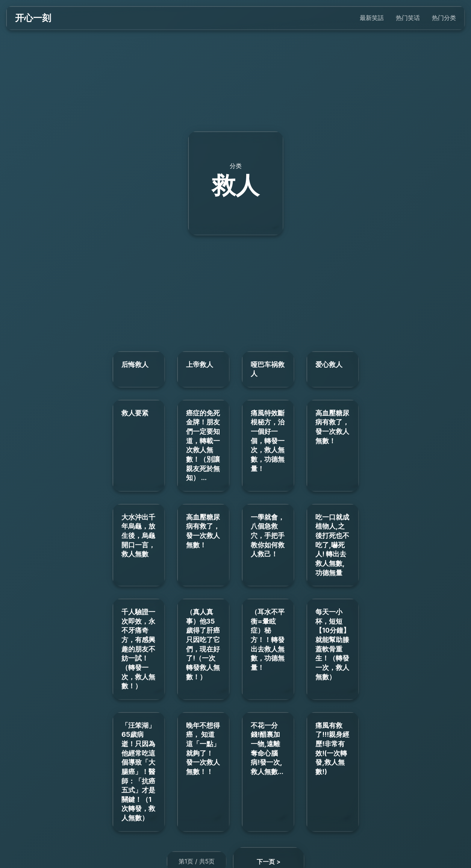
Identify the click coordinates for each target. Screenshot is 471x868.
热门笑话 (408, 18)
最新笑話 (372, 18)
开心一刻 (33, 18)
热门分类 (444, 18)
